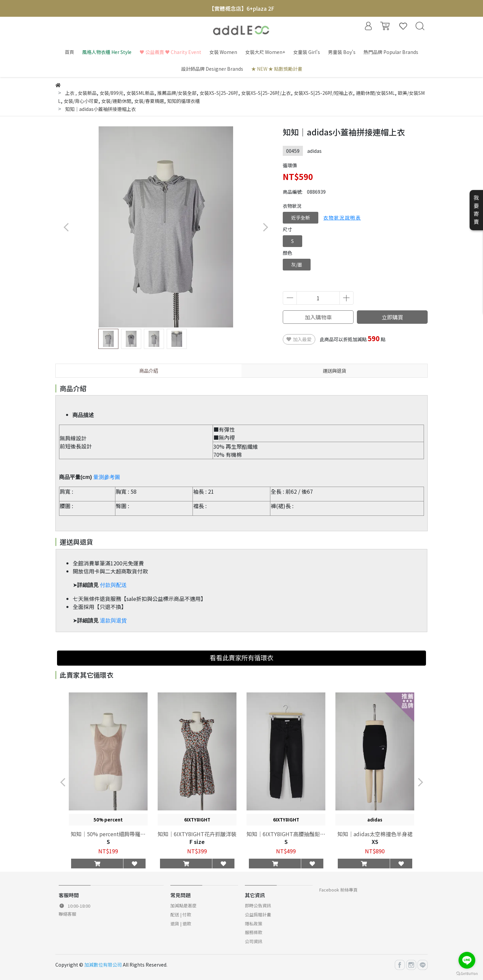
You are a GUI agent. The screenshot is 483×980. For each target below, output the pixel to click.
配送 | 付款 (181, 914)
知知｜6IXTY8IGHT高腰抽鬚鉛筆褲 (286, 834)
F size (197, 842)
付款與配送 (113, 585)
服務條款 (254, 932)
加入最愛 (299, 339)
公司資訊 (254, 941)
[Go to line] (467, 960)
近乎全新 (301, 218)
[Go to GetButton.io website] (467, 973)
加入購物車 (318, 317)
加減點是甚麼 (183, 905)
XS (375, 842)
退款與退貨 (113, 621)
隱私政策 (254, 924)
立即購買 (392, 317)
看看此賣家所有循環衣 (241, 658)
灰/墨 (297, 264)
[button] (265, 227)
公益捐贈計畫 (258, 914)
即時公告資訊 (258, 905)
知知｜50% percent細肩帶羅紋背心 (108, 834)
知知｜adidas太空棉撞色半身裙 (375, 834)
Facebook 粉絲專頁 (338, 890)
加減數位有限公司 (103, 965)
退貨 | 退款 (181, 924)
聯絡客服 (67, 914)
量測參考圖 (107, 477)
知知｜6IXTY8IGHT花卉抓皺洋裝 (197, 834)
